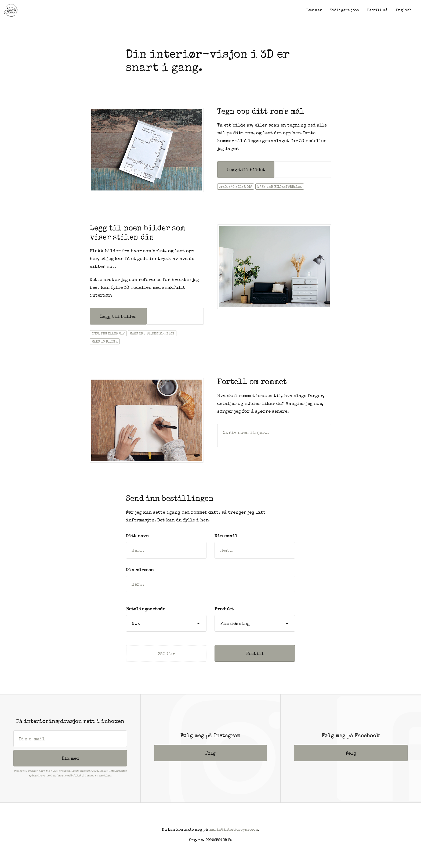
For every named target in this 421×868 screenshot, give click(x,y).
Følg (210, 754)
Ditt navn (137, 536)
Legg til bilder (118, 317)
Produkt (224, 609)
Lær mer (314, 10)
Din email (226, 536)
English (404, 10)
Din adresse (140, 570)
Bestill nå (377, 10)
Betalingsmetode (146, 609)
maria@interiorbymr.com (234, 830)
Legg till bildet (246, 170)
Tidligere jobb (344, 10)
